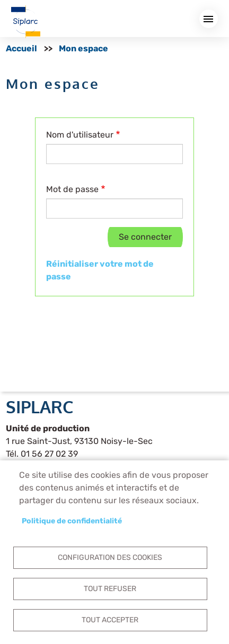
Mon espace (83, 48)
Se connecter (145, 237)
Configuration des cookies (110, 557)
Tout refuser (110, 588)
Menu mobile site (209, 19)
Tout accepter (110, 620)
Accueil (21, 48)
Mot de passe (72, 189)
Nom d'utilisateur (80, 135)
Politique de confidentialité (72, 521)
